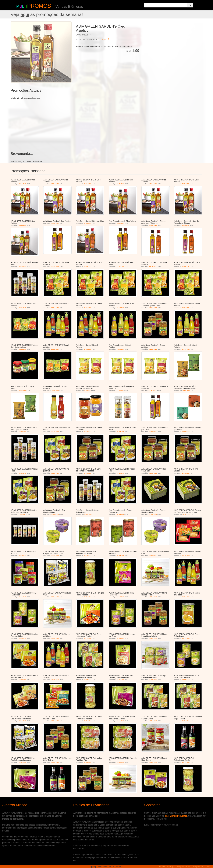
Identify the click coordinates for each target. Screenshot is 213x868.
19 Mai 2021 (120, 184)
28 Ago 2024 (22, 390)
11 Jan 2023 (153, 349)
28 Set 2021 (55, 349)
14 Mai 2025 (153, 225)
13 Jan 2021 (153, 184)
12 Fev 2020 (153, 473)
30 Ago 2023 (186, 349)
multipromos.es (183, 867)
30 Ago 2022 (120, 223)
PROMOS (39, 6)
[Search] (190, 5)
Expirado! (103, 39)
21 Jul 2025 (186, 225)
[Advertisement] (172, 42)
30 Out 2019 (22, 267)
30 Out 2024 (120, 514)
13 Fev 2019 (22, 184)
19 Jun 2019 (55, 184)
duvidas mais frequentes (176, 816)
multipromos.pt (167, 867)
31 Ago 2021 (22, 225)
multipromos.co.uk (200, 867)
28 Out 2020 (186, 184)
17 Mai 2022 (88, 223)
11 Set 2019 (22, 762)
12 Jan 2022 (55, 223)
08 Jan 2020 (88, 184)
